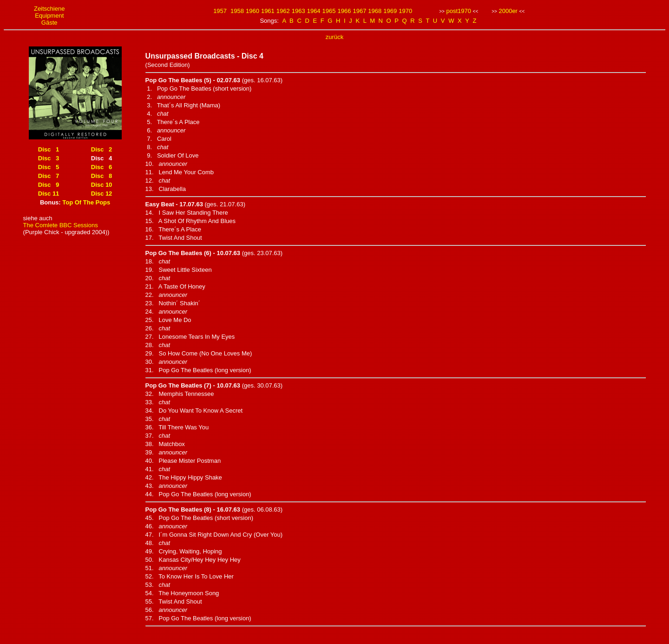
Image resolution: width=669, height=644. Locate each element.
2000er (508, 11)
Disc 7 (49, 176)
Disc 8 (102, 176)
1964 (314, 11)
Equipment (49, 16)
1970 (405, 11)
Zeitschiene (49, 9)
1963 (298, 11)
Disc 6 (102, 167)
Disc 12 (102, 194)
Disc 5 (49, 167)
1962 (283, 11)
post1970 (459, 11)
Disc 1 (49, 149)
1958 (237, 11)
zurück (334, 37)
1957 (220, 11)
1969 (390, 11)
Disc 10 (102, 185)
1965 (329, 11)
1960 (253, 11)
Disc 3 (49, 158)
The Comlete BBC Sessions (61, 225)
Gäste (49, 23)
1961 (268, 11)
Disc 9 (49, 185)
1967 (359, 11)
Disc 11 (49, 194)
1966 (344, 11)
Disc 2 (102, 149)
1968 (375, 11)
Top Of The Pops (86, 202)
